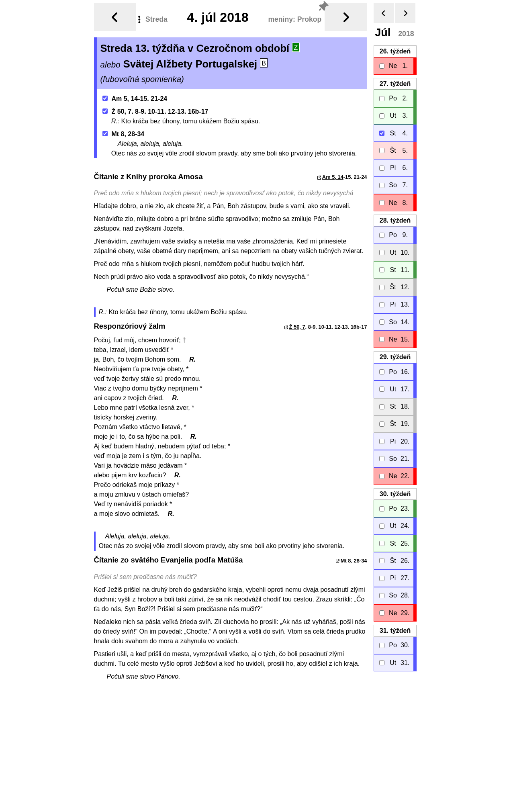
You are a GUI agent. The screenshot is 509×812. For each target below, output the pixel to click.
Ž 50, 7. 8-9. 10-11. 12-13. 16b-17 (155, 108)
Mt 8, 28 (350, 557)
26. (395, 48)
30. (395, 491)
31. (395, 627)
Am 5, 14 (333, 174)
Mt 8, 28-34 (123, 131)
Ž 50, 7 (297, 324)
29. (395, 354)
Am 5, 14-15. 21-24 (135, 95)
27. (395, 81)
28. (395, 217)
